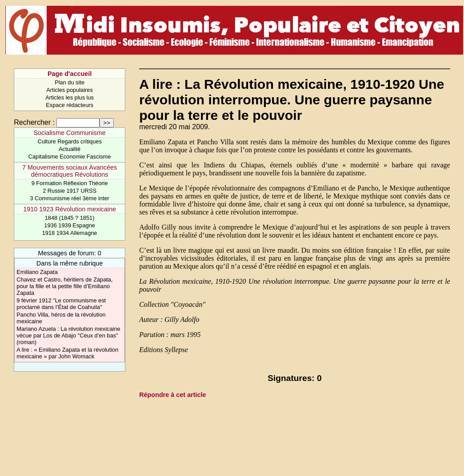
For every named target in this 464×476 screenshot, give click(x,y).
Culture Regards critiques (69, 141)
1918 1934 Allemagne (70, 233)
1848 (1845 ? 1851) (70, 218)
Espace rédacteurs (70, 105)
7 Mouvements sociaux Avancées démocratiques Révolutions (70, 171)
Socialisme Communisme (69, 133)
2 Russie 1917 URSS (70, 191)
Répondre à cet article (172, 395)
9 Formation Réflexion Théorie (70, 183)
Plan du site (70, 82)
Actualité (70, 149)
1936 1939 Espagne (70, 225)
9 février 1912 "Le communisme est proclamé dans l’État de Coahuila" (61, 304)
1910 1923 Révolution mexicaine (70, 209)
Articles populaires (70, 90)
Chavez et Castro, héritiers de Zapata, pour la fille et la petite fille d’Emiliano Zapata (64, 286)
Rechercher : (34, 122)
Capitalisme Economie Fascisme (70, 157)
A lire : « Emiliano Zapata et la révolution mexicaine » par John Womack (67, 353)
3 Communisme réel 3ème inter (70, 198)
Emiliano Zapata (37, 272)
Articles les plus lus (70, 97)
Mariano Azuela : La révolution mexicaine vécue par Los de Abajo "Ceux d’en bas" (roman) (68, 335)
